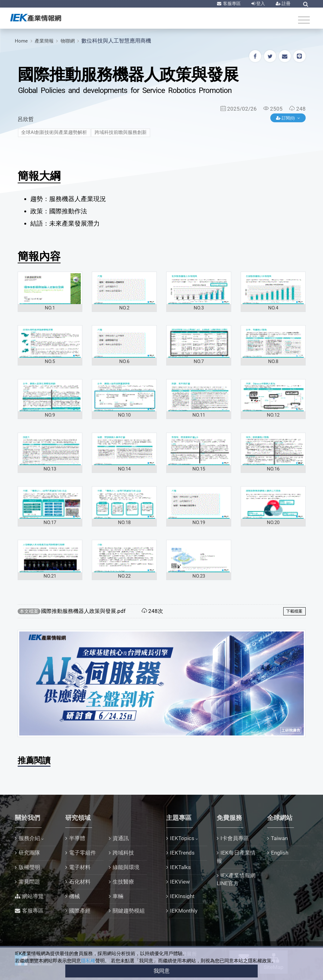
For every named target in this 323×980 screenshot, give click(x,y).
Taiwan (279, 838)
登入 (260, 3)
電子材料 (80, 867)
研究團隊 (29, 853)
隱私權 (88, 961)
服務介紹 (29, 838)
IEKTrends (182, 853)
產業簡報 (44, 41)
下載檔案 (294, 611)
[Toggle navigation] (304, 20)
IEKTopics (182, 838)
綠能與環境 (126, 867)
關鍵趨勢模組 (129, 911)
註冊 (286, 3)
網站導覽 (33, 896)
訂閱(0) (286, 118)
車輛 (118, 896)
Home (21, 41)
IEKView (180, 882)
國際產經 (80, 911)
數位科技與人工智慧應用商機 (116, 41)
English (280, 853)
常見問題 (29, 882)
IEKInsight (182, 896)
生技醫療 (123, 882)
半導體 (77, 838)
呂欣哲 (26, 119)
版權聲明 (29, 867)
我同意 (162, 971)
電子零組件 (82, 853)
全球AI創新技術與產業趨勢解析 (54, 132)
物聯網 (68, 41)
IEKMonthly (184, 911)
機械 (74, 896)
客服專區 (231, 3)
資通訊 (121, 838)
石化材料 (80, 882)
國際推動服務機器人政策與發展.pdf (83, 611)
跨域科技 (123, 853)
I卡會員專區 (235, 838)
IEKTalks (180, 867)
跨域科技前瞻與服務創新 (121, 132)
